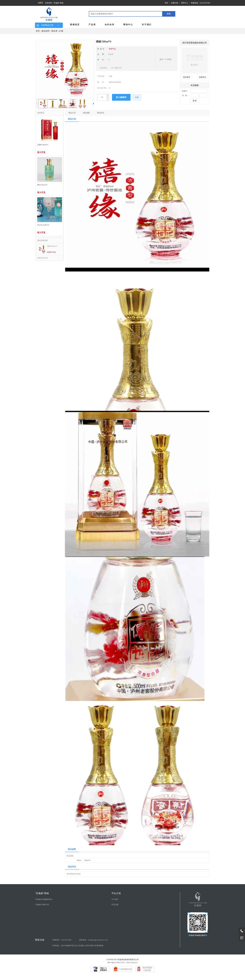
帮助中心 (185, 3)
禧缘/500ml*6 (52, 246)
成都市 (41, 3)
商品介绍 (72, 113)
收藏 (137, 97)
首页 (38, 31)
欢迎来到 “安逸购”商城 (54, 3)
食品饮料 (45, 31)
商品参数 (86, 113)
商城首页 (75, 25)
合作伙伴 (110, 25)
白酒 (61, 31)
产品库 (92, 25)
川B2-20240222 (132, 962)
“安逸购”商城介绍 (42, 905)
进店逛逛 (187, 77)
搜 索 (195, 101)
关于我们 (147, 25)
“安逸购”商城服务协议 (44, 899)
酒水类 (54, 31)
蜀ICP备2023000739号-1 (117, 962)
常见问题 (115, 905)
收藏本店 (203, 77)
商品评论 (101, 113)
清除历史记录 (42, 258)
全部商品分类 (48, 25)
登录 (166, 3)
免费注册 (175, 3)
